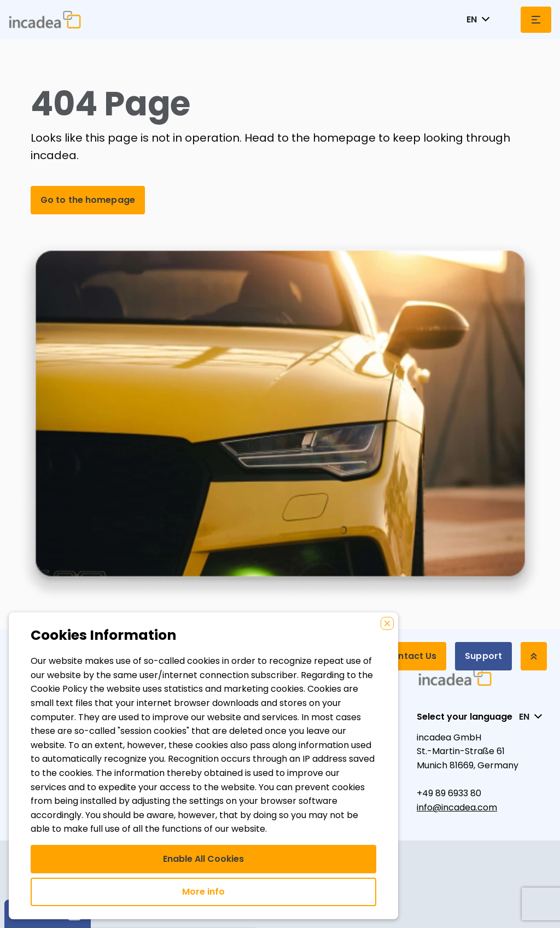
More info (203, 892)
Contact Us (411, 656)
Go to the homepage (88, 200)
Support (483, 656)
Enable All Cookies (203, 859)
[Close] (387, 623)
